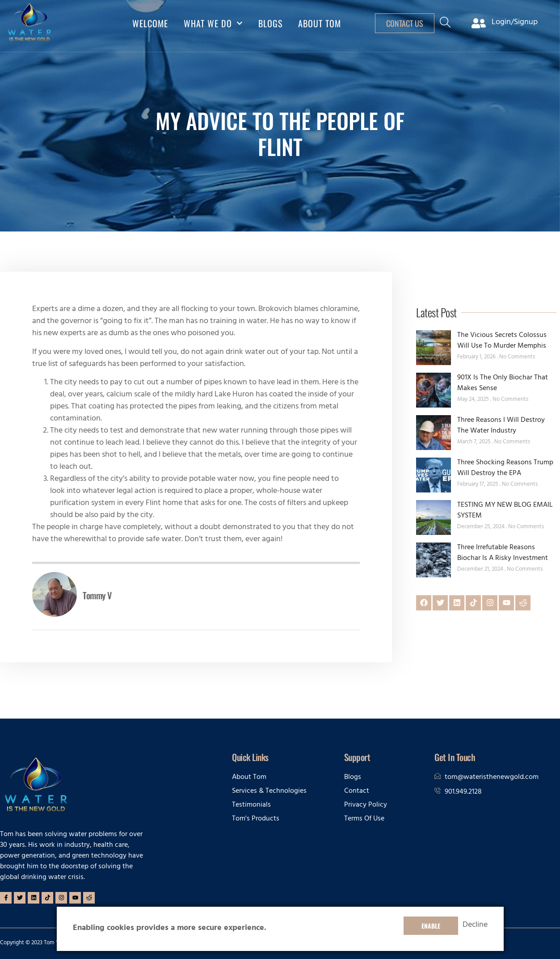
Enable (431, 926)
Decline (475, 926)
